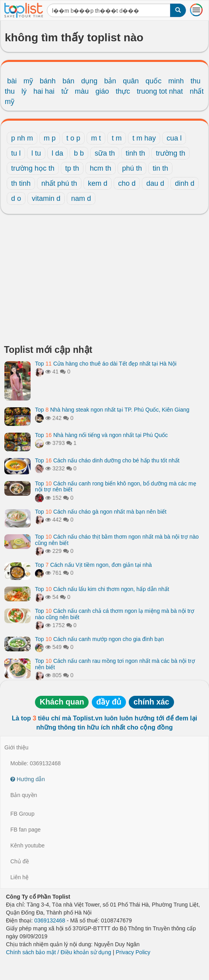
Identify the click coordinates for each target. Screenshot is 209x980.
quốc (153, 81)
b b (79, 153)
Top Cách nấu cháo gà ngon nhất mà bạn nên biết (101, 512)
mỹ (28, 81)
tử (65, 91)
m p (50, 138)
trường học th (33, 168)
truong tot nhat (160, 91)
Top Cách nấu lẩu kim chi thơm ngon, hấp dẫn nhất (102, 589)
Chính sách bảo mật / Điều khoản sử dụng (59, 952)
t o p (73, 138)
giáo (102, 91)
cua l (174, 138)
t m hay (144, 138)
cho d (127, 183)
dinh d (185, 183)
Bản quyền (24, 795)
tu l (16, 153)
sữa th (105, 153)
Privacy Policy (133, 952)
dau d (155, 183)
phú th (132, 168)
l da (57, 153)
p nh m (22, 138)
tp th (72, 168)
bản (110, 81)
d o (16, 198)
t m (117, 138)
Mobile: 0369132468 (36, 763)
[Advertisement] (104, 281)
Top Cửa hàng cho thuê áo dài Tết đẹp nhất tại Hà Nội (106, 364)
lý (24, 91)
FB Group (22, 814)
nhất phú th (59, 183)
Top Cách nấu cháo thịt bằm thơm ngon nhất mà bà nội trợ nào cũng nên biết (117, 540)
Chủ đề (20, 861)
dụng (89, 81)
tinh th (135, 153)
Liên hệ (19, 877)
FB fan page (25, 830)
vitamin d (46, 198)
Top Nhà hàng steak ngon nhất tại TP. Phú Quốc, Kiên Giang (112, 410)
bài (12, 81)
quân (131, 81)
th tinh (21, 183)
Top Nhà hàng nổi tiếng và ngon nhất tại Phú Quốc (101, 435)
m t (96, 138)
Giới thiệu (16, 747)
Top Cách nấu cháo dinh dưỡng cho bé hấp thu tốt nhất (107, 460)
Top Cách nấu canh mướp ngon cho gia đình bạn (99, 639)
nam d (81, 198)
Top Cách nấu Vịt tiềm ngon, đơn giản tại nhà (93, 565)
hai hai (44, 91)
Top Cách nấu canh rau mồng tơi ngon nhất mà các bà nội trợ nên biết (115, 664)
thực (123, 91)
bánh (48, 81)
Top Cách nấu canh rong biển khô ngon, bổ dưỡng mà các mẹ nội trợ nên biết (116, 486)
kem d (98, 183)
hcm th (101, 168)
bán (68, 81)
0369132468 (50, 920)
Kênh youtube (27, 845)
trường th (170, 153)
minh (176, 81)
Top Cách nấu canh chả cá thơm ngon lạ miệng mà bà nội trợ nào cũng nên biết (115, 614)
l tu (36, 153)
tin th (160, 168)
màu (82, 91)
